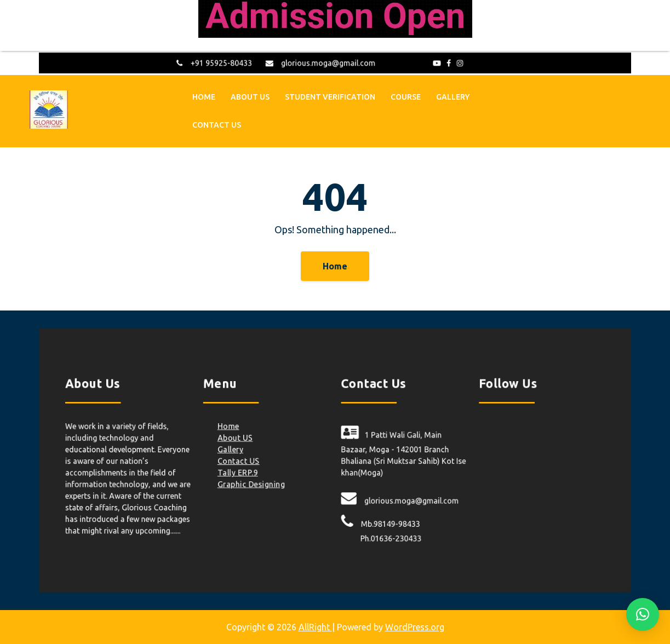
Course (406, 96)
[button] (643, 614)
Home (204, 96)
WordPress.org (415, 627)
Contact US (217, 124)
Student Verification (330, 96)
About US (250, 96)
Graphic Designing (260, 481)
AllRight (315, 627)
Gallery (453, 96)
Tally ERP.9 (248, 471)
